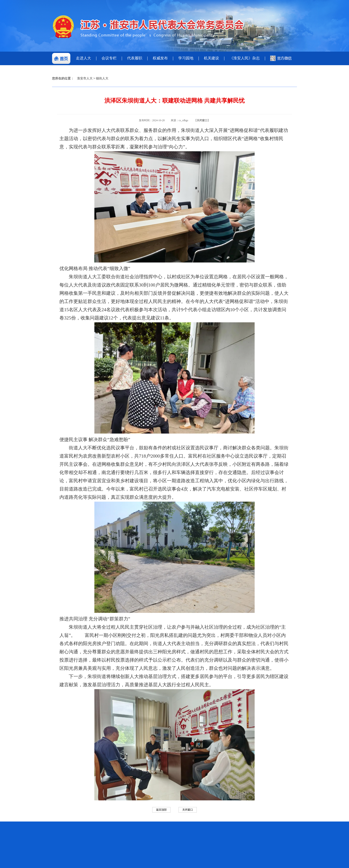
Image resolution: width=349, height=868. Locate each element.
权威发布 (160, 58)
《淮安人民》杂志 (245, 58)
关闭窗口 (202, 120)
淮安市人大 (85, 78)
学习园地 (186, 58)
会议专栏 (109, 58)
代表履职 (135, 58)
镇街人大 (102, 78)
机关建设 (211, 58)
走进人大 (83, 58)
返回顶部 (161, 810)
